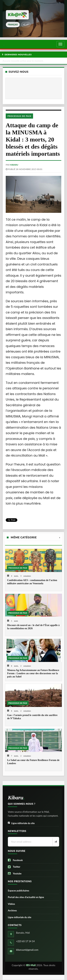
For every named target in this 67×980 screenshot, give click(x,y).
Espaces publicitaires (18, 891)
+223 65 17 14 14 (25, 941)
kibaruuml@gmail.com (27, 950)
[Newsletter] (55, 842)
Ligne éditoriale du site (21, 823)
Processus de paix (19, 116)
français (13, 24)
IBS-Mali (31, 965)
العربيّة (26, 24)
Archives (12, 910)
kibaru (14, 165)
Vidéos (11, 904)
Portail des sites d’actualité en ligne (26, 897)
